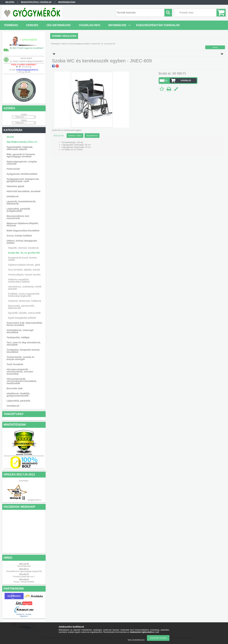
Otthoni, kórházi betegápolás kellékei (22, 242)
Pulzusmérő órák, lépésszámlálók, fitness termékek (25, 324)
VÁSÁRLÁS (186, 81)
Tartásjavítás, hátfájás (18, 337)
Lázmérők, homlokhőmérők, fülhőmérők (21, 203)
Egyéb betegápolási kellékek (22, 318)
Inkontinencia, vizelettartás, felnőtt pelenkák (25, 288)
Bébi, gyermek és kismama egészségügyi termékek (21, 155)
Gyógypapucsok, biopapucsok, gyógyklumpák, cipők (23, 180)
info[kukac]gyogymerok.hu (27, 70)
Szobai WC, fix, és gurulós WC (24, 253)
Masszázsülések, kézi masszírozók (18, 217)
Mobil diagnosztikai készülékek (23, 231)
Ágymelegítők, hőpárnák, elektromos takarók (20, 148)
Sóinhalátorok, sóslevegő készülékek (20, 331)
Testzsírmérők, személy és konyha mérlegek (21, 358)
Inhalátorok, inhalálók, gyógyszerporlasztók (18, 395)
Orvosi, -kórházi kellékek (24, 582)
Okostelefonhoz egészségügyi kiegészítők (24, 571)
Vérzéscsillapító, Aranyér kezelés (24, 275)
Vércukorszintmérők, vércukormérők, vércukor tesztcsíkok (20, 372)
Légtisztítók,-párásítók (18, 401)
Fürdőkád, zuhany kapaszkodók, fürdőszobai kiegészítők (24, 295)
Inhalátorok (13, 196)
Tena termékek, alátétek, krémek (24, 270)
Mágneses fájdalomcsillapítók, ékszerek (23, 224)
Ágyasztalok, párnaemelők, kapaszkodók (21, 307)
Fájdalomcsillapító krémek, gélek (24, 265)
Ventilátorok (13, 406)
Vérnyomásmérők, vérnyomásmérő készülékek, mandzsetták (22, 381)
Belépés (10, 2)
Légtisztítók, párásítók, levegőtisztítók (19, 210)
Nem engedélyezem (136, 640)
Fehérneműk (13, 169)
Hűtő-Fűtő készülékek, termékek (24, 191)
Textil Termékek (15, 364)
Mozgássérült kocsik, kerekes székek (23, 259)
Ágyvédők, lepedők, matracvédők (24, 313)
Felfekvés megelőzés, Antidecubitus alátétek (19, 281)
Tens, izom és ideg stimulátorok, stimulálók (24, 344)
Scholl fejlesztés (24, 566)
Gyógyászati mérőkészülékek (22, 174)
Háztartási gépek (15, 186)
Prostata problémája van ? (24, 577)
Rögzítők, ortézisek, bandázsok (24, 248)
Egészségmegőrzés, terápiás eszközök (22, 163)
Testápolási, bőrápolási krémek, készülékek (23, 351)
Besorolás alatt (15, 388)
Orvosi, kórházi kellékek (19, 236)
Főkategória (56, 44)
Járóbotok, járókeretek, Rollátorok (25, 301)
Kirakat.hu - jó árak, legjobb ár (24, 615)
